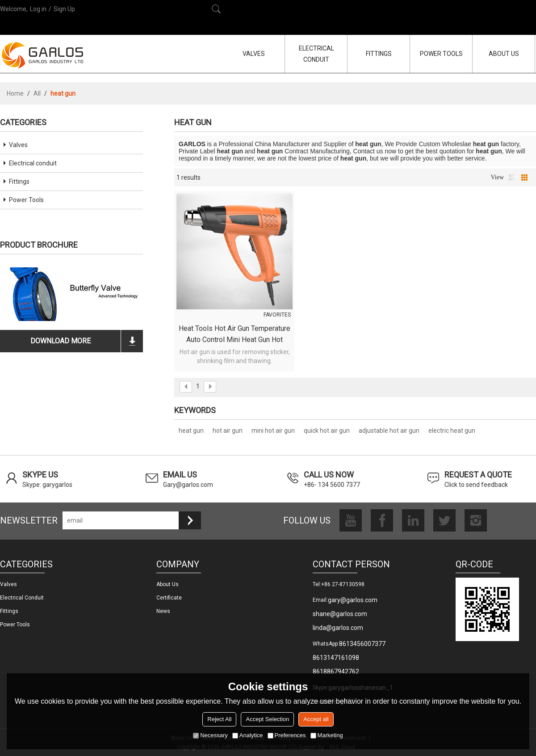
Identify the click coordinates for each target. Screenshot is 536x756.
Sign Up (64, 9)
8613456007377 (362, 644)
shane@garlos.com (340, 614)
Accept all (316, 719)
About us (167, 584)
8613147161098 (336, 658)
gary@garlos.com (353, 600)
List (512, 177)
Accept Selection (267, 719)
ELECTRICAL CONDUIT (316, 54)
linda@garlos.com (338, 628)
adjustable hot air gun (389, 431)
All (37, 93)
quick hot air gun (327, 431)
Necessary (210, 735)
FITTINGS (379, 54)
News (163, 611)
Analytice (248, 735)
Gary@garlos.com (188, 485)
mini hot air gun (273, 431)
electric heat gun (452, 431)
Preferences (287, 735)
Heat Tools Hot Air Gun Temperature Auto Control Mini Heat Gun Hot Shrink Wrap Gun (234, 335)
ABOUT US (504, 54)
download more (61, 341)
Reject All (219, 719)
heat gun (191, 431)
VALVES (254, 54)
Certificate (169, 598)
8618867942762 (336, 672)
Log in (38, 9)
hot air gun (228, 431)
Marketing (327, 735)
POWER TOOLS (441, 54)
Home (15, 93)
